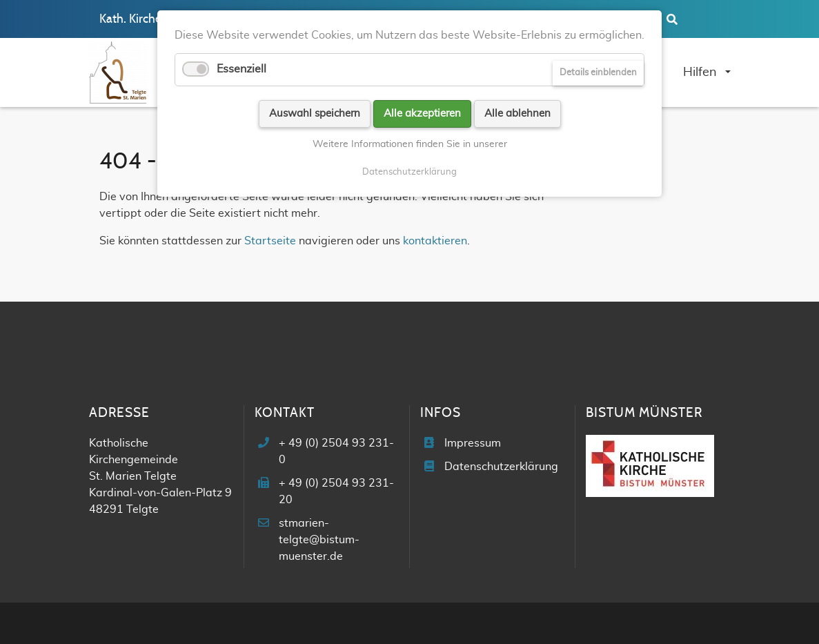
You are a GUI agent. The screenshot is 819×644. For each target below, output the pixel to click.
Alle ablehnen (517, 114)
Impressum (473, 443)
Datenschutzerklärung (501, 467)
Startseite (270, 241)
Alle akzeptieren (422, 114)
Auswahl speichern (315, 114)
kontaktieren (435, 241)
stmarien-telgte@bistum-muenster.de (319, 540)
